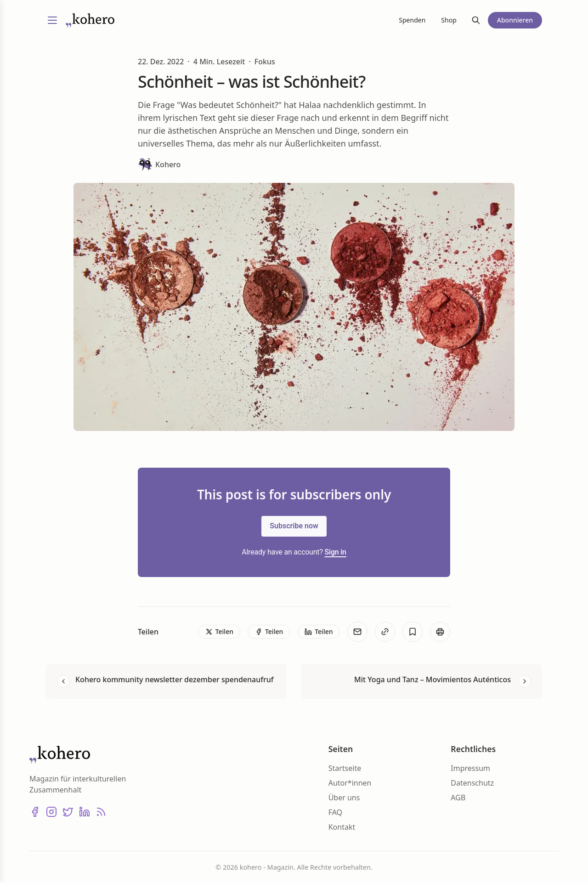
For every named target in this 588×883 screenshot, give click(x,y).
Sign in (336, 552)
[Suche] (476, 20)
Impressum (470, 768)
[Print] (440, 632)
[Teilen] (219, 632)
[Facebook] (35, 812)
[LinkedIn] (85, 812)
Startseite (345, 768)
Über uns (344, 798)
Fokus (265, 62)
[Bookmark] (413, 632)
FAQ (335, 812)
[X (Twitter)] (68, 812)
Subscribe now (294, 526)
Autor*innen (350, 783)
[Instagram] (51, 812)
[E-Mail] (357, 632)
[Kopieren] (385, 632)
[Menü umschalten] (52, 20)
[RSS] (101, 812)
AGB (458, 798)
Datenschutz (472, 783)
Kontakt (342, 827)
